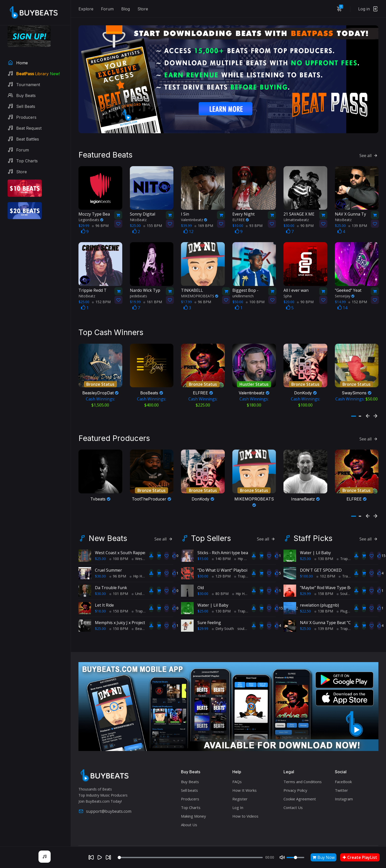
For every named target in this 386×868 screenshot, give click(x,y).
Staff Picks (313, 527)
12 (188, 226)
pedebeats (138, 290)
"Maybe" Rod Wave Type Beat (328, 577)
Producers (190, 788)
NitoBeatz (138, 214)
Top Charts (191, 797)
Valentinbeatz (194, 214)
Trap (137, 600)
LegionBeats (91, 214)
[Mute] (282, 857)
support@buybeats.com (105, 801)
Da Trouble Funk (111, 577)
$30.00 (100, 565)
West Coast (143, 548)
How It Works (245, 779)
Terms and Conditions (303, 771)
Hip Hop (138, 565)
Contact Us (293, 797)
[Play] (100, 857)
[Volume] (295, 857)
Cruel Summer (108, 559)
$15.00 (203, 548)
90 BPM (305, 220)
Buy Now (323, 857)
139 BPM (358, 220)
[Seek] (190, 857)
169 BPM (204, 220)
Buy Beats (190, 771)
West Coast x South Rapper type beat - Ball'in (138, 542)
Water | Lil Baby (213, 594)
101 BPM (119, 583)
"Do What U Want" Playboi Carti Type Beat (238, 559)
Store (143, 9)
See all (369, 150)
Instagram (344, 788)
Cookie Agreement (300, 788)
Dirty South (223, 618)
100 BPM (255, 296)
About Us (189, 814)
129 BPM (221, 565)
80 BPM (220, 583)
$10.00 (100, 600)
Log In (238, 797)
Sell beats (189, 779)
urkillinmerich (243, 290)
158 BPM (324, 583)
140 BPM (221, 548)
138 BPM (324, 600)
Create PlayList (360, 857)
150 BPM (119, 600)
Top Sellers (211, 527)
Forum (107, 9)
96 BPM (100, 220)
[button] (354, 408)
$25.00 (100, 548)
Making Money (194, 805)
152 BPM (101, 296)
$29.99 (203, 618)
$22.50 (305, 600)
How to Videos (245, 805)
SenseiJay (345, 290)
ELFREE (241, 214)
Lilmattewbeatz (296, 214)
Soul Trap (346, 583)
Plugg (343, 600)
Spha (288, 290)
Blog (126, 9)
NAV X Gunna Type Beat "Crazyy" (331, 612)
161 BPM (153, 296)
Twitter (341, 779)
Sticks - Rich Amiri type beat (224, 542)
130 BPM (221, 600)
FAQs (237, 771)
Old (201, 577)
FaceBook (343, 771)
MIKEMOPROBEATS (200, 290)
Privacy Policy (295, 779)
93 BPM (254, 220)
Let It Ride (104, 594)
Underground (144, 583)
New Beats (108, 527)
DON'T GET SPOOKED (321, 559)
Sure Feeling (209, 612)
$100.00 (306, 565)
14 (342, 302)
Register (240, 788)
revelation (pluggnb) (319, 594)
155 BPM (153, 220)
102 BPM (326, 565)
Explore (86, 9)
